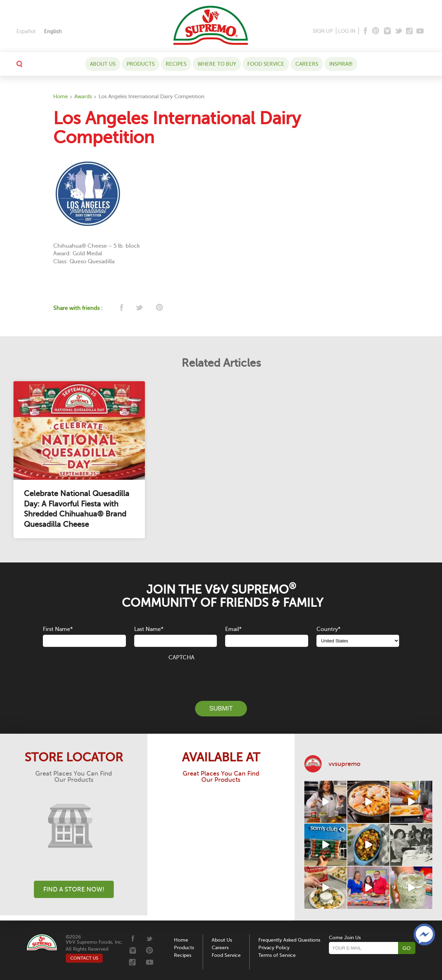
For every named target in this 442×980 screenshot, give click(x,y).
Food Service (266, 64)
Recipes (176, 64)
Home (61, 97)
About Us (103, 64)
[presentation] (221, 677)
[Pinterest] (375, 31)
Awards (83, 97)
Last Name (149, 629)
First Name (58, 629)
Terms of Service (277, 955)
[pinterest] (159, 308)
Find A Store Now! (74, 889)
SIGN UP (323, 31)
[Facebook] (365, 31)
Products (141, 64)
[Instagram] (388, 31)
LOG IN (347, 31)
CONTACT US (84, 958)
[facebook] (121, 308)
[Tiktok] (410, 31)
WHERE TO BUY (217, 64)
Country (328, 629)
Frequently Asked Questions (289, 940)
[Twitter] (399, 31)
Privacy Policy (274, 948)
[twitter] (140, 308)
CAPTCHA (181, 658)
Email (233, 629)
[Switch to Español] (26, 32)
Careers (307, 64)
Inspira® (341, 64)
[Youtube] (420, 31)
